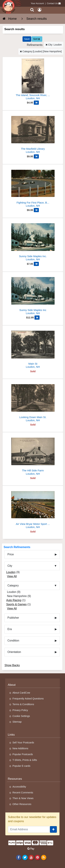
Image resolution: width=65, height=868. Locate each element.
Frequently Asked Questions (28, 699)
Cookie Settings (21, 716)
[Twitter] (25, 857)
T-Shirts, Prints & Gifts (25, 760)
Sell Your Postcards (23, 743)
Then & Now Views (23, 798)
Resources (15, 779)
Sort (36, 39)
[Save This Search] (27, 39)
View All (12, 576)
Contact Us (52, 3)
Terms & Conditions (23, 704)
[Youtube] (31, 857)
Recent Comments (23, 793)
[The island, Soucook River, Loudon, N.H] (33, 80)
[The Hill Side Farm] (33, 455)
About (12, 685)
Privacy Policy (20, 710)
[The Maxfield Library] (33, 133)
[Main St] (33, 348)
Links (11, 735)
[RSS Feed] (44, 857)
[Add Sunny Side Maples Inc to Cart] (37, 318)
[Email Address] (29, 829)
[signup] (53, 829)
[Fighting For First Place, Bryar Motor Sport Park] (33, 187)
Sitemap (17, 722)
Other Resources (22, 804)
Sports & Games (16, 604)
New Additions (20, 748)
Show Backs (12, 665)
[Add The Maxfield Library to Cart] (36, 156)
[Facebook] (19, 857)
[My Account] (40, 10)
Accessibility (19, 787)
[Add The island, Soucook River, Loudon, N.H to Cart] (36, 103)
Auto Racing (14, 600)
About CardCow (21, 693)
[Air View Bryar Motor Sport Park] (33, 508)
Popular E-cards (21, 766)
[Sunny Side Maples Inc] (33, 295)
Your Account (37, 3)
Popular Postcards (23, 754)
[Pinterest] (37, 857)
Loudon (11, 572)
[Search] (32, 10)
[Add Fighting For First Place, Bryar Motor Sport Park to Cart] (36, 210)
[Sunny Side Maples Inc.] (33, 241)
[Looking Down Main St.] (33, 402)
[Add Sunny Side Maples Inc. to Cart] (36, 264)
